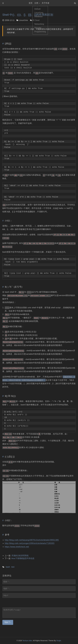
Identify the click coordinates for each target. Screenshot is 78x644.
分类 (36, 3)
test (13, 567)
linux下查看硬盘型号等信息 (23, 558)
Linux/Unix (24, 20)
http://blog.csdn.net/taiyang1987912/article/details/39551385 (32, 540)
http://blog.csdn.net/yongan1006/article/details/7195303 (30, 543)
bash (8, 567)
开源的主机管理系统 (20, 556)
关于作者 (46, 3)
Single (59, 641)
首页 (31, 3)
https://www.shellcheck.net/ (17, 547)
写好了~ (8, 622)
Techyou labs (27, 641)
